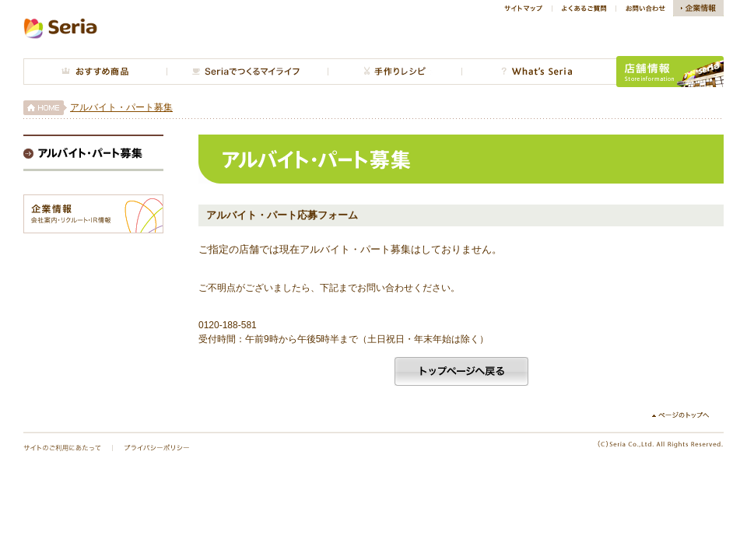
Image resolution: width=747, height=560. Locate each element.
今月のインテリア (247, 72)
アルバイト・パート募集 (121, 107)
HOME (45, 108)
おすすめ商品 (95, 72)
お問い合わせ (644, 8)
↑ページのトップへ (687, 415)
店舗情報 (670, 72)
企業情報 (698, 8)
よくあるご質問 (584, 8)
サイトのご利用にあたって (62, 448)
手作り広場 (395, 72)
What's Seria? (539, 72)
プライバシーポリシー (157, 448)
